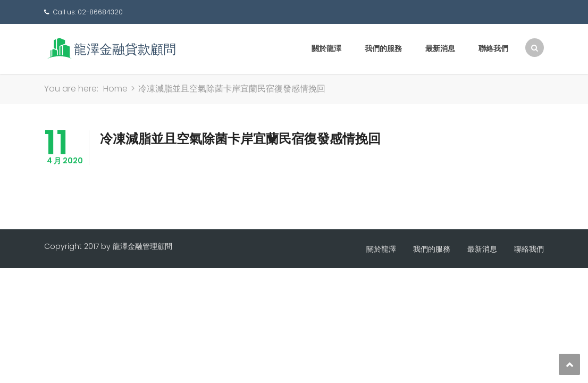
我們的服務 (383, 48)
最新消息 (440, 48)
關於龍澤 (326, 48)
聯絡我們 (493, 48)
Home (115, 89)
